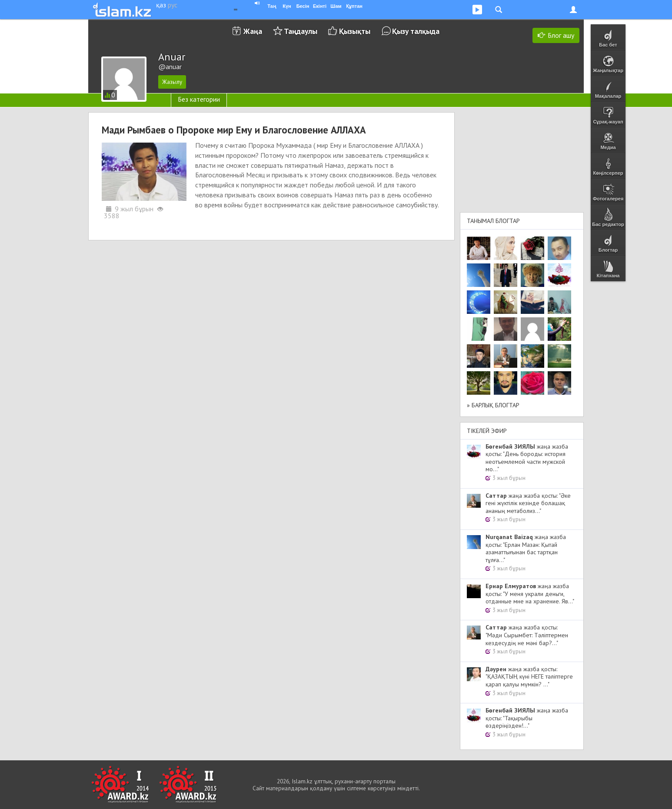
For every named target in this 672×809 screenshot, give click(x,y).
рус (173, 5)
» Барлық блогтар (493, 405)
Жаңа (253, 31)
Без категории (199, 99)
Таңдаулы (301, 31)
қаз (161, 5)
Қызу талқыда (416, 31)
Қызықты (355, 31)
